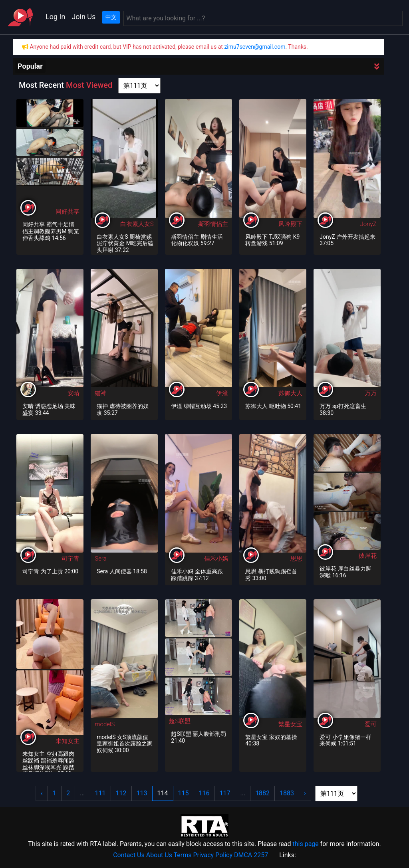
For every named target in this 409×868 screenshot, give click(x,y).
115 (184, 793)
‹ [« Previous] (42, 793)
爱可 (371, 724)
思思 (296, 559)
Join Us (83, 17)
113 (142, 793)
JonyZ (368, 224)
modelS (105, 724)
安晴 (73, 393)
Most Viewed (89, 85)
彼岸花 (368, 556)
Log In (55, 17)
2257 (261, 855)
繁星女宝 (290, 724)
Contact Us (129, 855)
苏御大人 (290, 393)
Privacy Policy (213, 855)
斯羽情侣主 (213, 224)
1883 (287, 793)
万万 (371, 393)
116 (204, 793)
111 (100, 793)
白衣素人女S (137, 224)
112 (121, 793)
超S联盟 (180, 721)
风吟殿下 (290, 224)
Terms (183, 855)
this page (305, 844)
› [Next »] (305, 793)
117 (225, 793)
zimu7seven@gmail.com (255, 47)
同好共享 (68, 212)
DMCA (243, 855)
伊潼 (222, 393)
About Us (159, 855)
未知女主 (68, 741)
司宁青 (70, 559)
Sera (100, 559)
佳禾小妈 (216, 559)
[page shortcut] (139, 86)
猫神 (101, 393)
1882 (262, 793)
